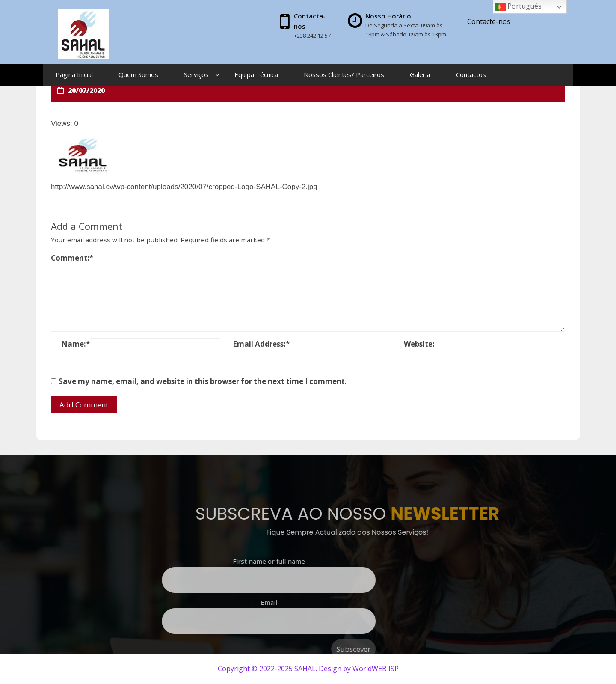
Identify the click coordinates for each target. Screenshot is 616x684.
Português (518, 7)
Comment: (72, 258)
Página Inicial (74, 74)
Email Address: (261, 344)
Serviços (196, 74)
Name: (76, 344)
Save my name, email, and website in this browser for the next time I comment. (203, 381)
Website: (419, 344)
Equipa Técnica (256, 74)
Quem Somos (138, 74)
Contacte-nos (489, 21)
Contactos (471, 74)
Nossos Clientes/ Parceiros (344, 74)
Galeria (420, 74)
